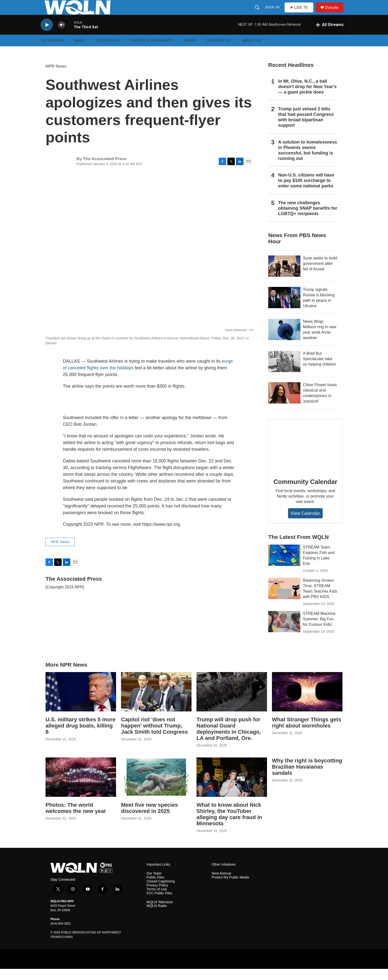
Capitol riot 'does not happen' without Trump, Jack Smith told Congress (154, 737)
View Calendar (305, 524)
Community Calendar (305, 493)
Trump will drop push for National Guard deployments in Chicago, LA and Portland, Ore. (229, 740)
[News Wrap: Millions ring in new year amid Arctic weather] (284, 341)
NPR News (56, 77)
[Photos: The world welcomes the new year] (81, 788)
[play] (47, 36)
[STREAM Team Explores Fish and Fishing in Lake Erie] (284, 566)
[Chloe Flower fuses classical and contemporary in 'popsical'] (284, 404)
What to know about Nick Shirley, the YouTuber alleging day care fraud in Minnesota (229, 825)
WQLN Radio (157, 917)
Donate (335, 13)
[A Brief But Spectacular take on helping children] (284, 373)
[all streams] (330, 36)
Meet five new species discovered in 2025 (149, 819)
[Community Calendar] (305, 456)
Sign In (273, 13)
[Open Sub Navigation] (67, 51)
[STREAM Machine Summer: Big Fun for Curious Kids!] (284, 633)
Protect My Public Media (230, 889)
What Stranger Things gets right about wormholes (307, 734)
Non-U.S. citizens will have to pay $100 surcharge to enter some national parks (306, 192)
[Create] (126, 970)
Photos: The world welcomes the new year (76, 819)
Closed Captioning (161, 892)
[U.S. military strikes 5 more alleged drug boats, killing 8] (81, 703)
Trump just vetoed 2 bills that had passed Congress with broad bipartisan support (306, 128)
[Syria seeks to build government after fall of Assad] (284, 277)
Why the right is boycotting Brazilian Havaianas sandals (307, 778)
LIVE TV (300, 13)
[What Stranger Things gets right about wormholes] (307, 703)
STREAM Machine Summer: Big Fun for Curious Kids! (319, 630)
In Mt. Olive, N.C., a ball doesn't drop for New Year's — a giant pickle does (307, 98)
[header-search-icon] (258, 13)
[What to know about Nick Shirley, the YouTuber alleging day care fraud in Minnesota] (232, 788)
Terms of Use (157, 900)
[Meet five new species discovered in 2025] (156, 788)
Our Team (154, 885)
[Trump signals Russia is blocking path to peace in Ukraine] (284, 309)
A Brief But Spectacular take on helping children (319, 370)
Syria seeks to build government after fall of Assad (320, 275)
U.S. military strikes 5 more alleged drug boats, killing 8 (80, 737)
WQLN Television (160, 913)
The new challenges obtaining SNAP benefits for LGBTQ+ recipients (308, 219)
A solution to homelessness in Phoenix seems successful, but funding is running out (308, 161)
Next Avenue (221, 885)
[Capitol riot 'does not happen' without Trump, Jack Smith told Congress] (156, 703)
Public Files (155, 889)
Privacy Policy (157, 896)
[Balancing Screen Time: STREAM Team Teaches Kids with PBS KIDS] (284, 600)
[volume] (62, 36)
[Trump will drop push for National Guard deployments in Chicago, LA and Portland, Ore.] (232, 703)
